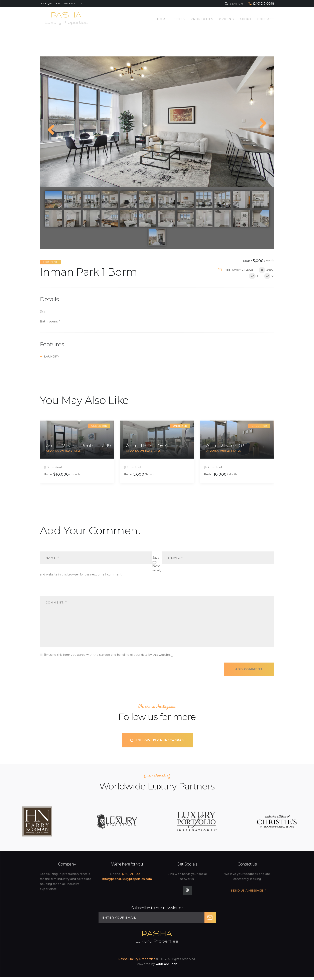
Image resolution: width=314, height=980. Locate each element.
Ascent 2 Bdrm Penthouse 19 (78, 446)
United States (70, 451)
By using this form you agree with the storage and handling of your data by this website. (108, 655)
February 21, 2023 (239, 270)
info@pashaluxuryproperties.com (127, 879)
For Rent (50, 262)
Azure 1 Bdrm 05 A (147, 446)
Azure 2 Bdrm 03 (225, 446)
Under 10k (99, 426)
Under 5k (180, 426)
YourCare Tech (166, 964)
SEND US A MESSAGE (247, 891)
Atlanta (52, 451)
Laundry (52, 356)
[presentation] (67, 590)
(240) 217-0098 (133, 874)
